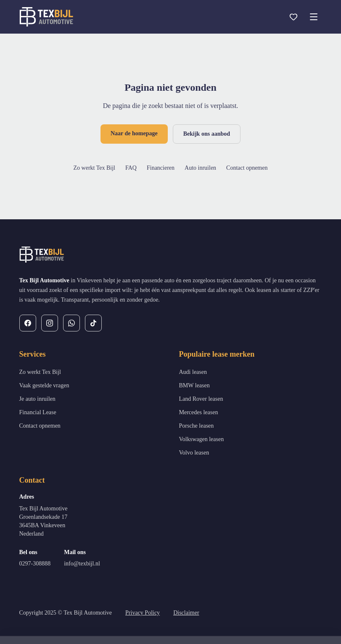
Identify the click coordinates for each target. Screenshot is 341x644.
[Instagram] (50, 323)
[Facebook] (28, 323)
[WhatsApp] (71, 323)
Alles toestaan (306, 621)
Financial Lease (38, 412)
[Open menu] (314, 17)
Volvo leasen (194, 453)
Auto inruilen (200, 168)
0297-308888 (35, 564)
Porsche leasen (197, 426)
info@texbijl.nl (82, 564)
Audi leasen (193, 372)
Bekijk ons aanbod (207, 134)
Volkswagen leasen (202, 439)
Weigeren (256, 621)
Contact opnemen (247, 168)
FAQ (131, 168)
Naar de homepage (134, 133)
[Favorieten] (293, 17)
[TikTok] (93, 323)
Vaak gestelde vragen (44, 385)
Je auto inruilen (37, 399)
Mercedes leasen (199, 412)
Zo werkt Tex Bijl (94, 168)
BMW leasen (194, 385)
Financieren (161, 168)
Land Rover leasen (201, 399)
